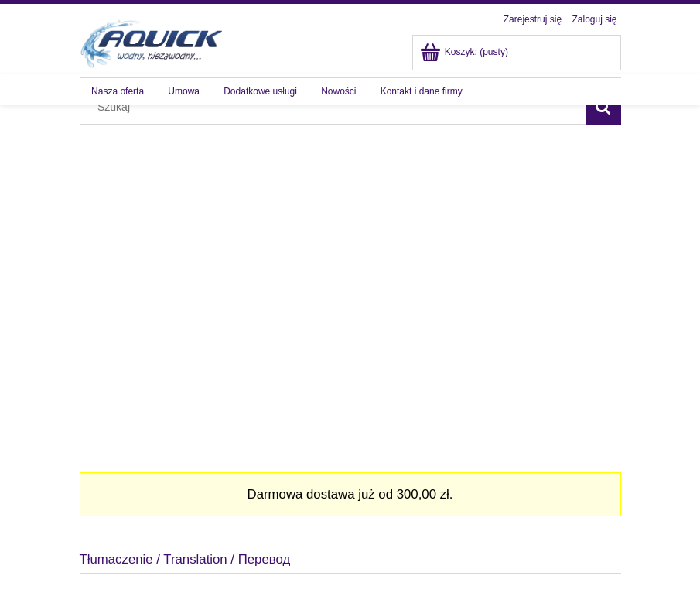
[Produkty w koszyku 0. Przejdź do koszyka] (465, 52)
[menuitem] (118, 91)
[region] (350, 283)
